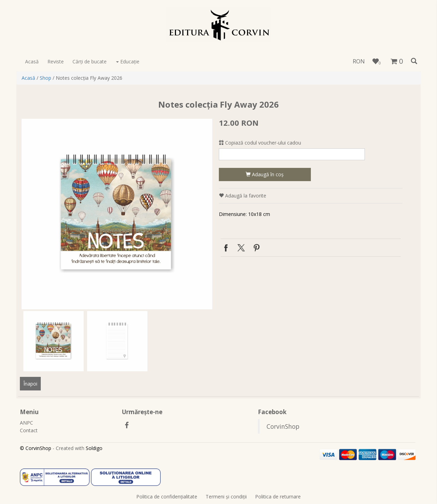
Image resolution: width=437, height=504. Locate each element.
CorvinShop (283, 426)
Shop (45, 78)
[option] (117, 214)
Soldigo (94, 448)
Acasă (32, 61)
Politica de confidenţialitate (167, 497)
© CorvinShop (36, 448)
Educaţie (128, 61)
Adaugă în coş (265, 174)
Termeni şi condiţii (226, 497)
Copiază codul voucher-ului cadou (260, 143)
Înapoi (30, 384)
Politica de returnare (278, 497)
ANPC (26, 423)
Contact (29, 430)
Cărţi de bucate (90, 61)
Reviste (56, 61)
